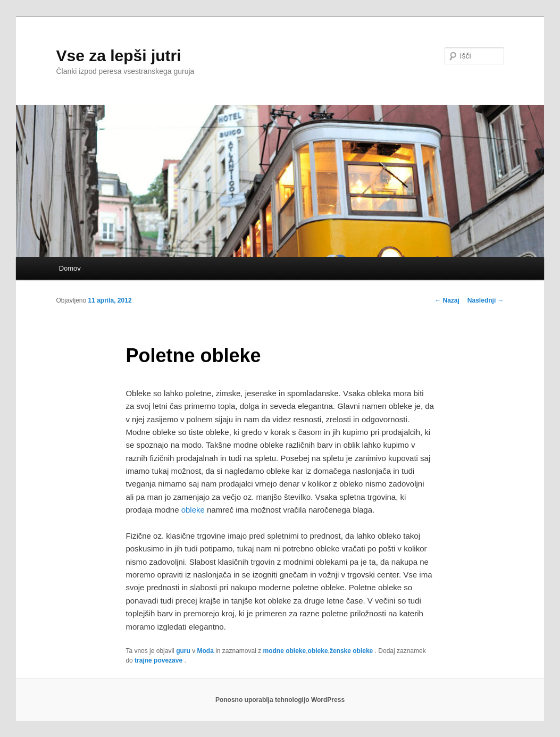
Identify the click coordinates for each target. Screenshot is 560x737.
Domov (70, 268)
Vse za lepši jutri (118, 56)
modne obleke (285, 651)
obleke (193, 510)
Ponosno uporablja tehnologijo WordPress (280, 700)
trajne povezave (158, 660)
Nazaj (447, 300)
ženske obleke (351, 651)
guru (183, 651)
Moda (205, 651)
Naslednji (486, 300)
